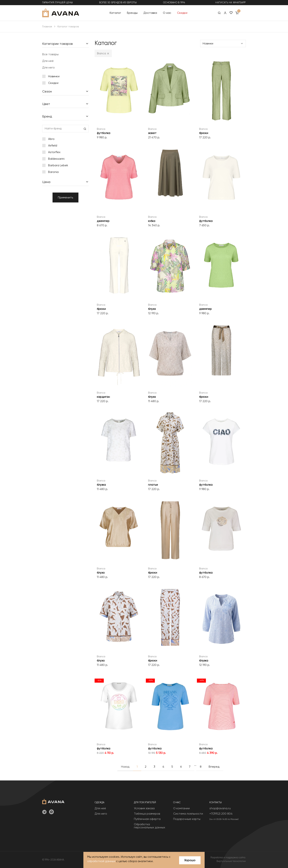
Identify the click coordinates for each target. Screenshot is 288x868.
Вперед (214, 767)
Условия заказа (144, 808)
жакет (152, 133)
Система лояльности (188, 814)
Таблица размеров (147, 814)
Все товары (50, 54)
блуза (152, 309)
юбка (152, 221)
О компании (181, 808)
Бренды (132, 13)
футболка (103, 133)
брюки (204, 133)
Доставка (150, 13)
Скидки (182, 13)
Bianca (101, 129)
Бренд (47, 116)
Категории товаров (57, 44)
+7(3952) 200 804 (221, 814)
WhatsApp (239, 2)
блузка (101, 485)
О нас (167, 13)
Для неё (48, 61)
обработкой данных (101, 861)
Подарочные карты (187, 819)
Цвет (46, 104)
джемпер (103, 221)
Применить (65, 197)
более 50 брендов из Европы (118, 2)
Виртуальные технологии (231, 861)
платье (153, 485)
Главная (47, 26)
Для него (48, 67)
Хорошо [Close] (190, 860)
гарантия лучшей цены (58, 2)
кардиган (103, 397)
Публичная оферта (147, 819)
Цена (46, 182)
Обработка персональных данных (150, 826)
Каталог (115, 13)
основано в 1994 (174, 2)
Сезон (47, 91)
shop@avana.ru (220, 808)
